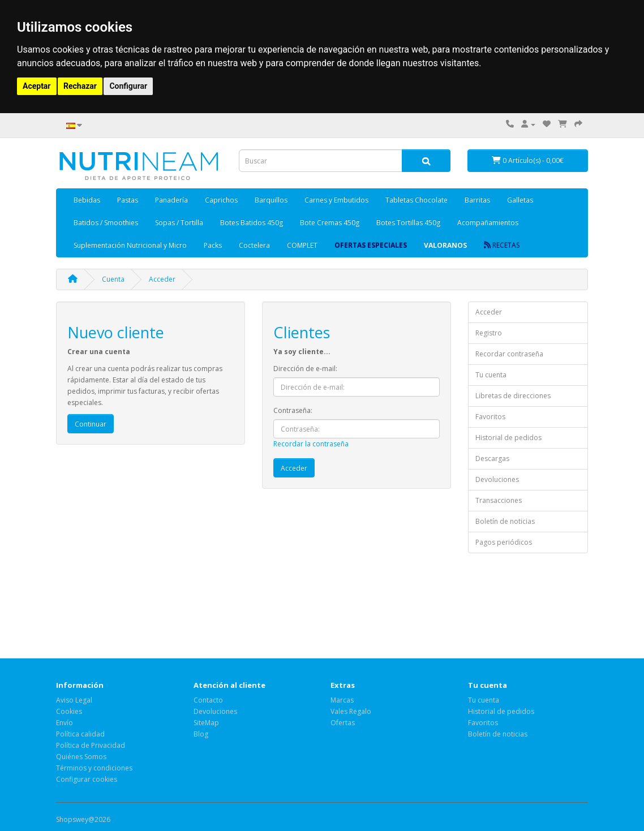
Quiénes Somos (81, 757)
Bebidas (87, 200)
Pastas (128, 200)
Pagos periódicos (504, 542)
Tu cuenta (491, 375)
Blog (201, 734)
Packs (213, 245)
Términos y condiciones (94, 768)
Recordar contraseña (509, 354)
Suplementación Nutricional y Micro (130, 245)
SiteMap (206, 723)
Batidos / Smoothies (106, 223)
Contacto (208, 700)
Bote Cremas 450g (330, 223)
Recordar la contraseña (311, 444)
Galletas (520, 200)
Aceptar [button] (37, 86)
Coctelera (254, 245)
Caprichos (221, 200)
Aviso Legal (74, 700)
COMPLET (302, 245)
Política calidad (80, 734)
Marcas (342, 700)
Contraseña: (293, 410)
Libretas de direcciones (513, 396)
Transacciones (499, 500)
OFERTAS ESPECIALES (371, 245)
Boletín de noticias (505, 521)
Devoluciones (497, 479)
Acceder (162, 279)
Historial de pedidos (508, 438)
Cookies (69, 711)
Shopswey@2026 (83, 819)
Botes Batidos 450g (252, 223)
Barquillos (271, 200)
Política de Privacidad (91, 745)
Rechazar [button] (80, 86)
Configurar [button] (128, 86)
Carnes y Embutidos (336, 200)
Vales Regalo (351, 711)
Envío (65, 723)
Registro (489, 333)
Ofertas (343, 723)
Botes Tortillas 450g (408, 223)
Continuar (91, 424)
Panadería (171, 200)
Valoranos (445, 245)
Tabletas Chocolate (417, 200)
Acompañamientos (488, 223)
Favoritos (490, 417)
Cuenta (113, 279)
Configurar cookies (87, 779)
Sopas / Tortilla (179, 223)
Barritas (477, 200)
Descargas (492, 458)
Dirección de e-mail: (305, 369)
